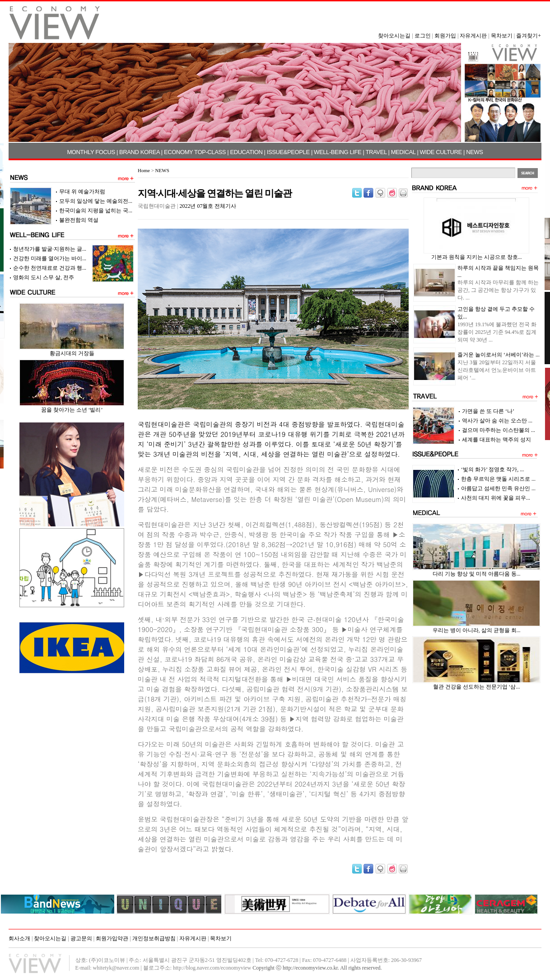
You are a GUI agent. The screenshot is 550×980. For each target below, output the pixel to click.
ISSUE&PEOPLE (288, 152)
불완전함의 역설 (79, 220)
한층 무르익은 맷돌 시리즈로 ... (498, 479)
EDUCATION (246, 152)
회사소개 (19, 938)
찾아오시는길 (394, 36)
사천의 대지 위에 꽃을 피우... (496, 498)
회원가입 (445, 36)
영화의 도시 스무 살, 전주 (44, 277)
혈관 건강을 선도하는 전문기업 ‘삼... (477, 687)
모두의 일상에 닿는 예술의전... (96, 201)
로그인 (423, 36)
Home (144, 170)
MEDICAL (403, 152)
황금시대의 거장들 (72, 353)
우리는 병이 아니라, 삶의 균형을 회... (477, 630)
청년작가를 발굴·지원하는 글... (50, 249)
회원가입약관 (112, 938)
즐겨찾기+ (529, 36)
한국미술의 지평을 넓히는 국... (96, 211)
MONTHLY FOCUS (91, 152)
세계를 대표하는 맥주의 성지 (496, 440)
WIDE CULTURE (441, 152)
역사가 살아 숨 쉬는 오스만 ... (497, 421)
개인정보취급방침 (154, 938)
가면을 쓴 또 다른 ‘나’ (488, 411)
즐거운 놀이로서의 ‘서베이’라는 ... (499, 355)
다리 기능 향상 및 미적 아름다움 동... (477, 574)
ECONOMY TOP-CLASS (195, 152)
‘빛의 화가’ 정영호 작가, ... (492, 469)
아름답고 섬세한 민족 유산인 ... (498, 488)
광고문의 (81, 938)
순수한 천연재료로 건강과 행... (50, 268)
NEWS (474, 152)
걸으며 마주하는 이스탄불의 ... (499, 430)
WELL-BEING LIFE (338, 152)
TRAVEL (376, 152)
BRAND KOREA (140, 152)
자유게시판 (473, 36)
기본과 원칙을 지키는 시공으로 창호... (477, 257)
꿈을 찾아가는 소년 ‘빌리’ (72, 410)
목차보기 (502, 36)
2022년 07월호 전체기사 (208, 206)
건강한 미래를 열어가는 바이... (50, 258)
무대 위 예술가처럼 (82, 192)
